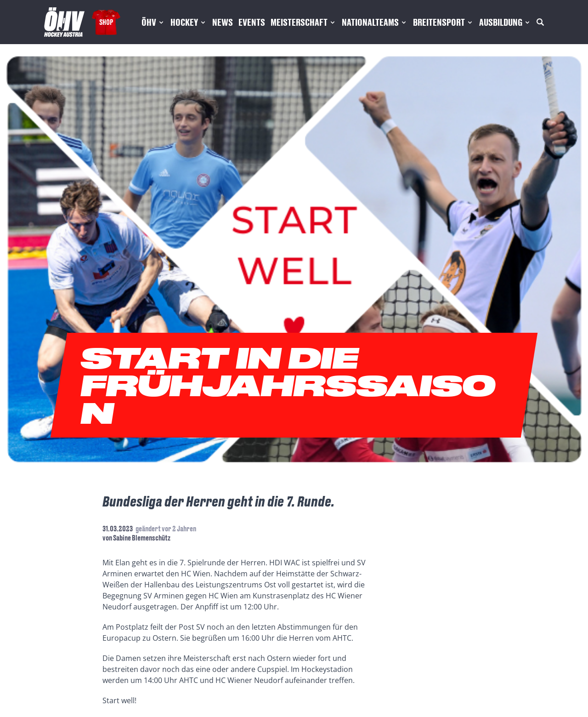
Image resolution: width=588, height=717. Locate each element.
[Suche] (540, 22)
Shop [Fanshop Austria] (106, 22)
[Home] (64, 22)
